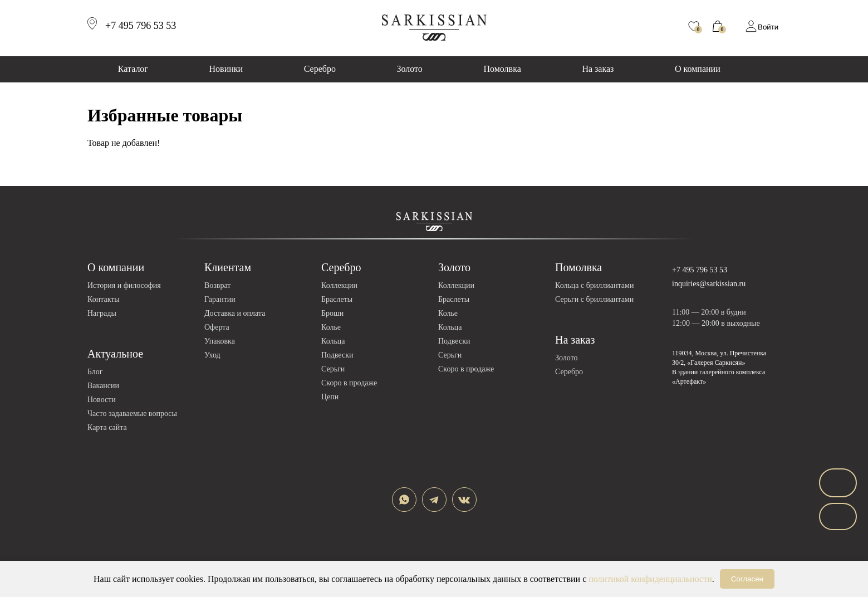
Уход (212, 355)
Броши (332, 313)
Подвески (337, 355)
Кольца (333, 341)
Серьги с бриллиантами (594, 299)
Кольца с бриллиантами (594, 285)
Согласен (747, 579)
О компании (698, 69)
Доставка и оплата (235, 313)
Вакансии (103, 386)
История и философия (124, 285)
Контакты (104, 299)
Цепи (330, 397)
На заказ (598, 69)
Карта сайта (107, 427)
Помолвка (502, 69)
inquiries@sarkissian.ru (709, 284)
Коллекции (339, 285)
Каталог (133, 69)
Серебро (320, 69)
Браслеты (337, 299)
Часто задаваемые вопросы (132, 414)
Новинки (226, 69)
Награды (102, 313)
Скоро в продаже (349, 383)
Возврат (217, 285)
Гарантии (220, 299)
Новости (102, 400)
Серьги (333, 369)
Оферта (217, 327)
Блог (95, 372)
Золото (410, 69)
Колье (331, 327)
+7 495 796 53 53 (700, 270)
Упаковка (220, 341)
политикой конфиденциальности (650, 579)
